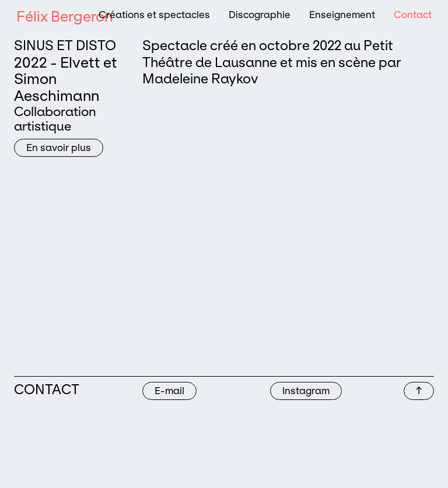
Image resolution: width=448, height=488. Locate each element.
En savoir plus (59, 148)
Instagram (306, 391)
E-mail (169, 391)
